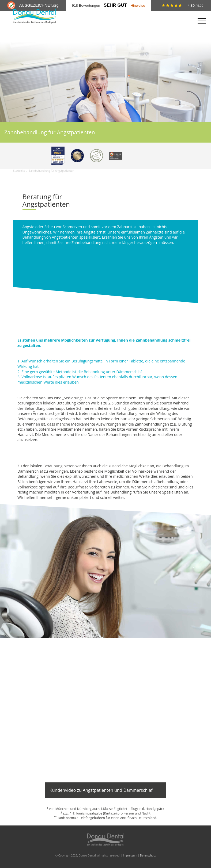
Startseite (19, 171)
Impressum (130, 855)
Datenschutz (148, 855)
